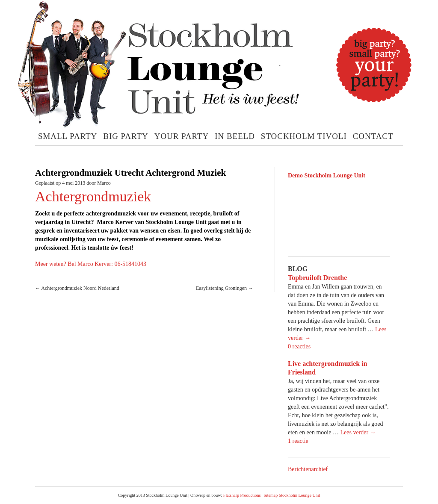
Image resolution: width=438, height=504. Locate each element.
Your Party (182, 136)
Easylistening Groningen (225, 288)
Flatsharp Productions (242, 495)
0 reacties (299, 346)
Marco (104, 183)
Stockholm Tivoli (304, 136)
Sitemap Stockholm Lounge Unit (292, 495)
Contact (373, 136)
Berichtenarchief (308, 469)
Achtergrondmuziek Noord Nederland (77, 288)
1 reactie (298, 441)
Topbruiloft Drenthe (317, 278)
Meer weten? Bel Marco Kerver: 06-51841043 (91, 264)
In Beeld (235, 136)
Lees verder (358, 432)
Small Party (68, 136)
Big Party (126, 136)
